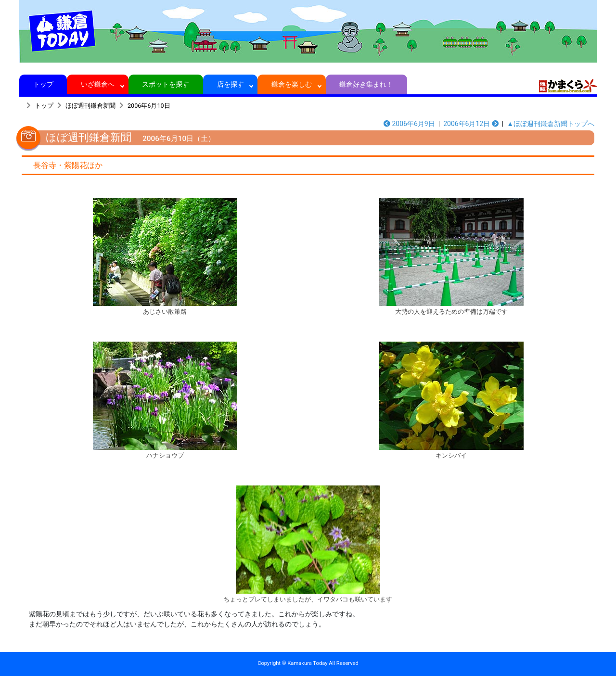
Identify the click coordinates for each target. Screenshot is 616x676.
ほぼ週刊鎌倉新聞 (90, 106)
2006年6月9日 (409, 124)
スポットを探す (166, 84)
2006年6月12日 (471, 124)
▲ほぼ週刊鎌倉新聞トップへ (551, 124)
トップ (43, 84)
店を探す (230, 84)
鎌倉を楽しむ (292, 84)
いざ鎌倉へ (98, 84)
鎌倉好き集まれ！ (366, 84)
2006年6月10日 (149, 106)
